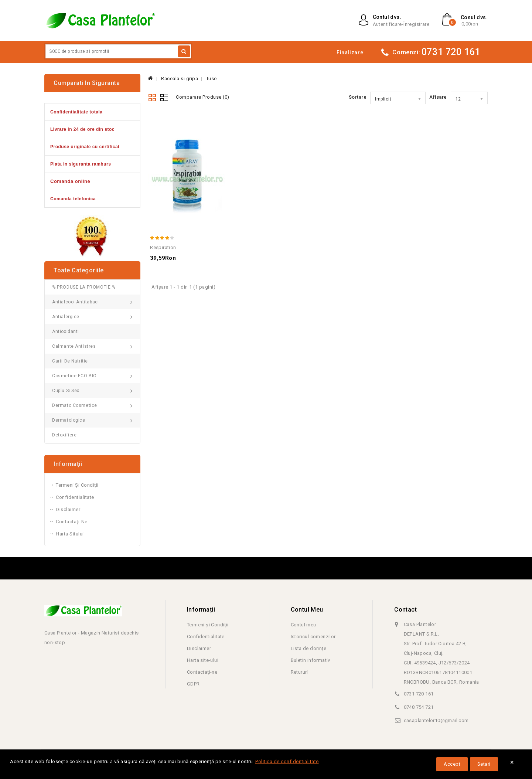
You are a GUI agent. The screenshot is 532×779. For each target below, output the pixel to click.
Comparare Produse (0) (203, 97)
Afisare (438, 97)
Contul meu (303, 625)
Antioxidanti (66, 331)
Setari (484, 764)
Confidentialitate (75, 497)
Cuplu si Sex (66, 391)
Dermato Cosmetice (75, 405)
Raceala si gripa (180, 79)
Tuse (212, 79)
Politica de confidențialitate (287, 761)
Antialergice (66, 317)
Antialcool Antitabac (75, 302)
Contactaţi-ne (72, 522)
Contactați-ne (202, 672)
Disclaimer (68, 509)
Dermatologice (69, 420)
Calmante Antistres (74, 346)
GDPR (193, 684)
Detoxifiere (64, 435)
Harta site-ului (203, 660)
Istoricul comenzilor (313, 637)
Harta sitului (70, 534)
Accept (452, 764)
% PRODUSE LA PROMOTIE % (84, 287)
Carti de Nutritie (70, 361)
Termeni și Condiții (77, 485)
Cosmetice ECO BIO (74, 376)
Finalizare (350, 52)
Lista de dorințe (308, 648)
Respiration (163, 247)
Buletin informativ (311, 660)
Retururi (299, 672)
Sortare (358, 97)
